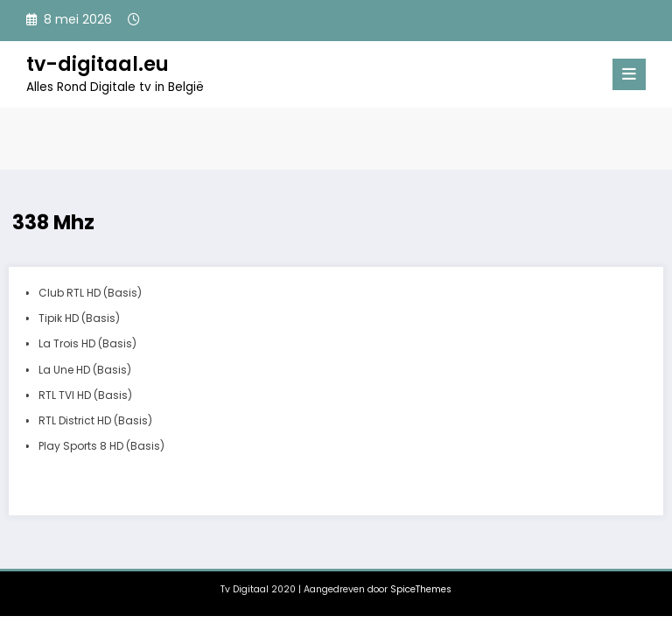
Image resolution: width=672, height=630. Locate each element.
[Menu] (629, 74)
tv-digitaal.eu (98, 64)
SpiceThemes (421, 589)
